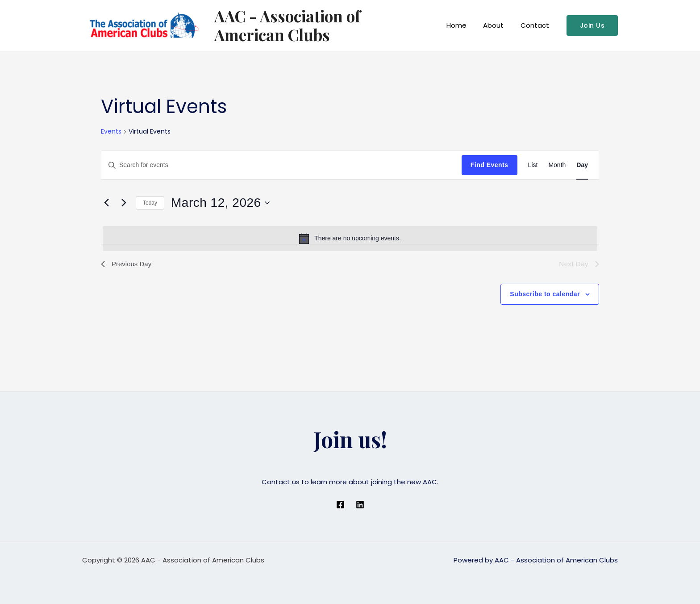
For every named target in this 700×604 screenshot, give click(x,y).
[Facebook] (340, 505)
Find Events (490, 165)
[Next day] (124, 203)
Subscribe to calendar (545, 295)
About (499, 25)
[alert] (350, 239)
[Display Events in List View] (533, 165)
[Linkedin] (360, 505)
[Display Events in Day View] (582, 165)
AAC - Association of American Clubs (324, 25)
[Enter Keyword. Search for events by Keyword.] (281, 165)
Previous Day (127, 264)
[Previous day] (106, 203)
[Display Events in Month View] (557, 165)
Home (465, 25)
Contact (537, 25)
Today (150, 203)
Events (111, 132)
